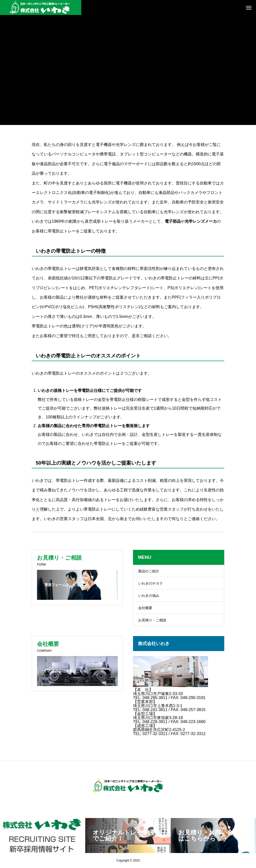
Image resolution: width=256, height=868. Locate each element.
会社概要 (145, 608)
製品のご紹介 (149, 571)
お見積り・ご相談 (152, 620)
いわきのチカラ (150, 583)
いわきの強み (149, 596)
